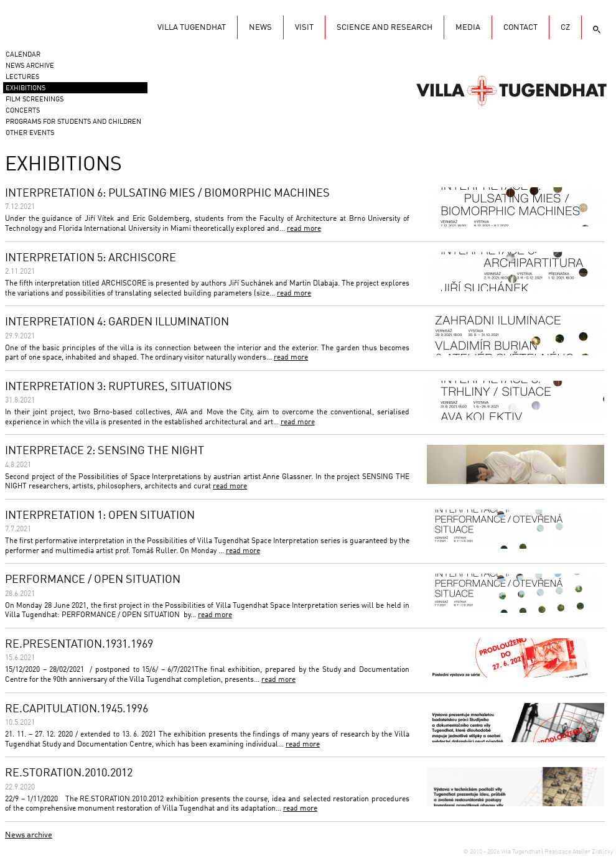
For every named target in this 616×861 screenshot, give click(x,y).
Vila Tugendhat (511, 90)
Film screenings (35, 100)
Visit (304, 28)
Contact (520, 28)
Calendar (23, 55)
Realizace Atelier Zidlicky (579, 852)
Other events (30, 133)
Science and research (385, 28)
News (260, 28)
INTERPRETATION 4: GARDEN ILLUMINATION (117, 322)
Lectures (22, 77)
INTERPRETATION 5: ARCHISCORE (91, 258)
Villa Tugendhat (192, 28)
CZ (565, 28)
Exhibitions (26, 89)
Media (468, 28)
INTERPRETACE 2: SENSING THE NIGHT (105, 451)
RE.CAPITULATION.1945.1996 (77, 709)
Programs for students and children (73, 122)
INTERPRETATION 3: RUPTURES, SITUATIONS (119, 387)
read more (304, 229)
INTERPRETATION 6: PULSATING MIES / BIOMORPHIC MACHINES (167, 193)
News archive (29, 835)
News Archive (30, 66)
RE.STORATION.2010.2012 (69, 773)
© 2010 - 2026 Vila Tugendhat (502, 852)
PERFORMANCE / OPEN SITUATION (93, 580)
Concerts (23, 111)
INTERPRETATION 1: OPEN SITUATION (100, 516)
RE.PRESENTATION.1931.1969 (79, 645)
